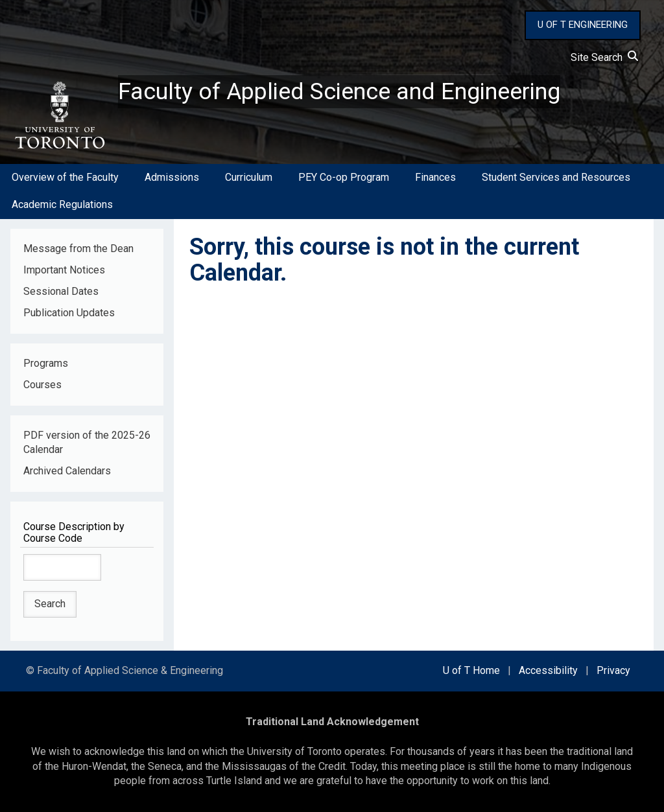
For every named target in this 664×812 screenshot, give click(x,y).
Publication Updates (69, 313)
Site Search (604, 57)
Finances (435, 177)
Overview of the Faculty (65, 177)
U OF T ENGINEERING (583, 25)
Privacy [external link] (613, 670)
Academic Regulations (62, 204)
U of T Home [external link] (471, 670)
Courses (42, 385)
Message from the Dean (78, 249)
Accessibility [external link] (548, 670)
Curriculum (249, 177)
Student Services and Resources (556, 177)
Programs (46, 363)
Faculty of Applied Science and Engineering (339, 91)
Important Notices (64, 270)
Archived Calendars (67, 471)
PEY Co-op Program (344, 177)
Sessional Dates (61, 291)
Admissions (172, 177)
